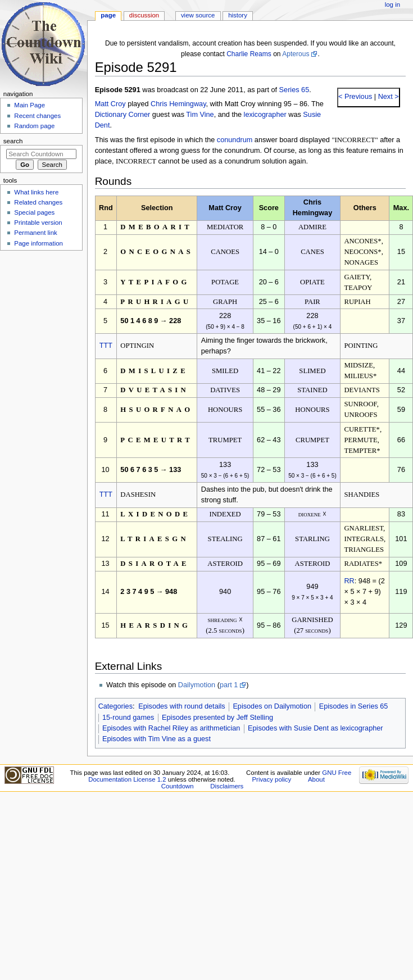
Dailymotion (197, 685)
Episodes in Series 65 (354, 706)
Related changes (38, 202)
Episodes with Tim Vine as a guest (156, 739)
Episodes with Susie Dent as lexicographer (316, 728)
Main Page (29, 105)
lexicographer (265, 115)
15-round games (128, 718)
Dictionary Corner (123, 115)
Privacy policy (271, 779)
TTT (106, 346)
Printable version (38, 223)
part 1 (229, 685)
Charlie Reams (249, 54)
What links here (36, 192)
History (238, 15)
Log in (392, 4)
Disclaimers (227, 786)
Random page (34, 126)
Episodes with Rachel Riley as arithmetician (171, 728)
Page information (38, 243)
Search (13, 141)
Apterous (296, 54)
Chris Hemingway (178, 104)
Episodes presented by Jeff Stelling (217, 718)
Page (108, 15)
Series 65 (294, 90)
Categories (115, 706)
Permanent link (35, 233)
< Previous (355, 97)
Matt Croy (110, 104)
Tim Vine (200, 115)
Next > (387, 97)
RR (349, 581)
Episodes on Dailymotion (272, 706)
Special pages (34, 212)
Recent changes (37, 116)
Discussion (144, 15)
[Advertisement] (41, 339)
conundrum (235, 140)
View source (198, 15)
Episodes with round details (181, 706)
